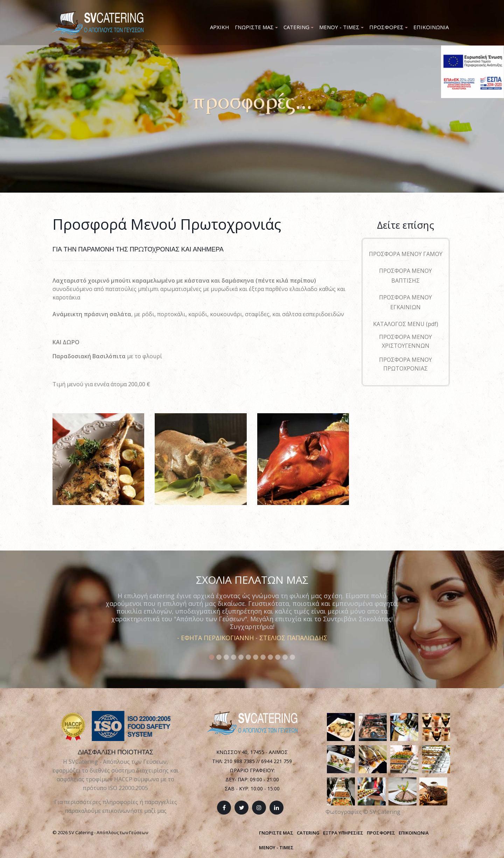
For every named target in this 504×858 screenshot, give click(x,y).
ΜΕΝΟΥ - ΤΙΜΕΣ (276, 847)
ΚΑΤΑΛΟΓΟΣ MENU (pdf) (406, 324)
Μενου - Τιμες (341, 27)
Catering (299, 27)
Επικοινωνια (431, 27)
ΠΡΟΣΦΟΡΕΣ (381, 833)
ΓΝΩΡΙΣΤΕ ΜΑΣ (276, 833)
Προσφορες (388, 27)
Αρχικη (220, 27)
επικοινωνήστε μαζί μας (134, 811)
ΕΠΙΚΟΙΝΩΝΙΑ (414, 833)
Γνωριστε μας (256, 27)
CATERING (308, 833)
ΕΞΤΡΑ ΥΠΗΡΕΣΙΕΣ (343, 833)
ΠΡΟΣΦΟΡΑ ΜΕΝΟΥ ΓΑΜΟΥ (406, 254)
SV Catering (385, 812)
